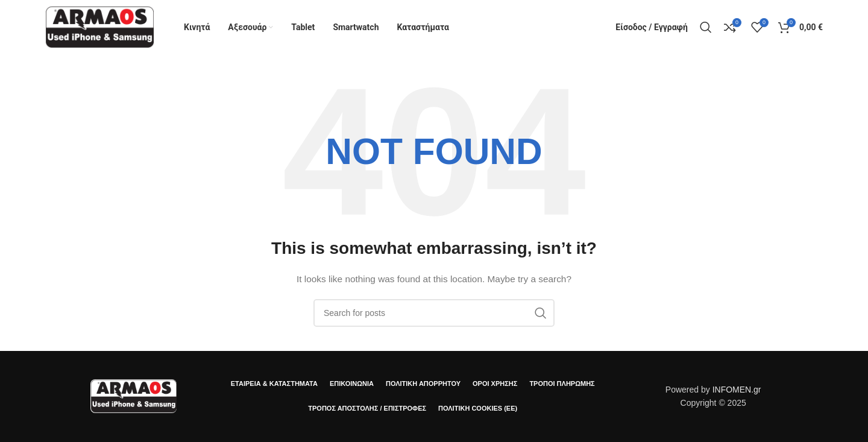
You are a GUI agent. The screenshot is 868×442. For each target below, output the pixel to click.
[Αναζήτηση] (706, 27)
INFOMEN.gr (737, 390)
